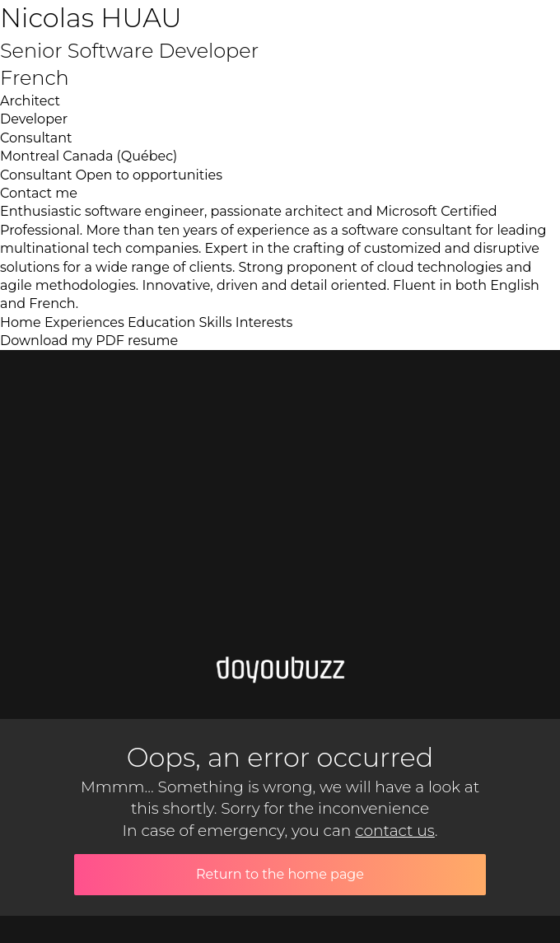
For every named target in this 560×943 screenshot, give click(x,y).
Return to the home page (280, 874)
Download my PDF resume (89, 341)
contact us (395, 831)
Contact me (39, 193)
